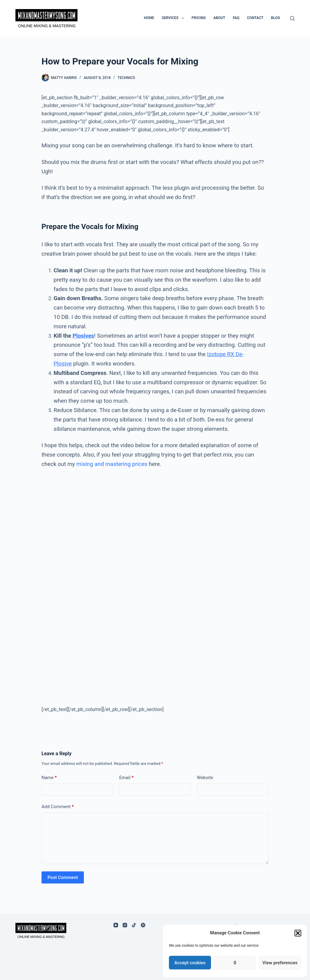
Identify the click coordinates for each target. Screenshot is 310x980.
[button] (298, 933)
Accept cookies (190, 963)
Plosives (83, 336)
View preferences (280, 963)
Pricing (199, 18)
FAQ (236, 18)
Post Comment (63, 877)
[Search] (292, 18)
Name (49, 778)
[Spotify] (143, 925)
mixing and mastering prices (112, 464)
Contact (255, 18)
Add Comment (58, 807)
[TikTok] (134, 925)
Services (174, 18)
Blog (275, 18)
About (219, 18)
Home (149, 18)
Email (127, 778)
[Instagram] (125, 925)
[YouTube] (116, 925)
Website (205, 778)
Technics (126, 78)
